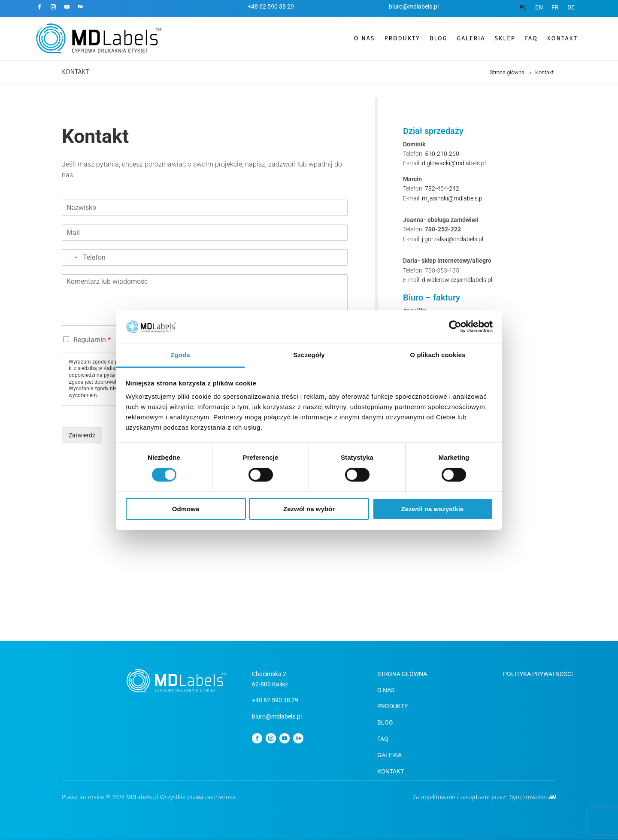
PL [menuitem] (523, 7)
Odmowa (186, 509)
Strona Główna (402, 674)
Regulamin (92, 340)
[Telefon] (205, 258)
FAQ (531, 38)
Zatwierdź (82, 435)
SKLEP (505, 38)
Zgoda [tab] (180, 355)
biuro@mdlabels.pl (414, 6)
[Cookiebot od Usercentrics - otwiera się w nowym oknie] (455, 327)
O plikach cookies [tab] (438, 355)
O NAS (386, 690)
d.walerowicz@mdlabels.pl (457, 280)
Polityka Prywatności (538, 674)
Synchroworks (533, 797)
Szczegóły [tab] (309, 355)
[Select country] (71, 258)
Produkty (392, 706)
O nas (365, 38)
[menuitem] (523, 7)
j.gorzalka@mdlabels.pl (453, 239)
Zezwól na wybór (309, 509)
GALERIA (471, 38)
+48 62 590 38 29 (271, 6)
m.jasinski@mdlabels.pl (453, 198)
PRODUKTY (402, 38)
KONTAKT (562, 38)
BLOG (438, 38)
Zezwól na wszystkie (433, 509)
